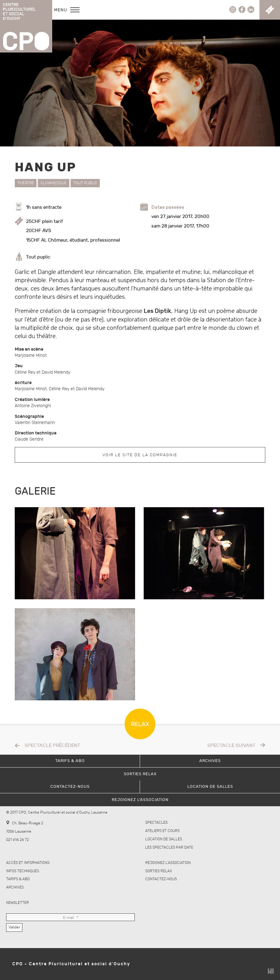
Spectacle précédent (52, 746)
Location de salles (164, 839)
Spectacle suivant (231, 746)
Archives (15, 887)
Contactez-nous (161, 879)
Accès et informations (28, 863)
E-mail (70, 918)
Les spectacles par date (169, 848)
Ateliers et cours (162, 831)
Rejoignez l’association (168, 863)
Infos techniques (23, 871)
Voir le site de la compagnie (140, 455)
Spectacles (156, 823)
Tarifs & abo (18, 879)
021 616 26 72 (17, 840)
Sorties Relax (159, 871)
